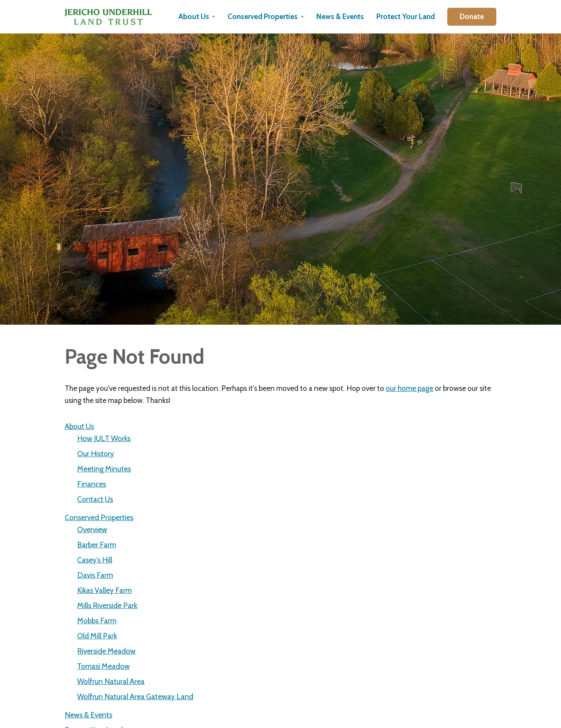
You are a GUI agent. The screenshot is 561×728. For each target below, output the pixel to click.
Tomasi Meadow (103, 666)
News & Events (88, 715)
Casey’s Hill (95, 560)
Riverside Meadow (106, 651)
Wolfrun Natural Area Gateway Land (135, 696)
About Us (79, 426)
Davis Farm (95, 575)
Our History (96, 454)
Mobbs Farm (97, 621)
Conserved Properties (99, 517)
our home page (409, 388)
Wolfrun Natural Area (111, 681)
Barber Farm (97, 545)
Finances (92, 484)
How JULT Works (104, 438)
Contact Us (95, 499)
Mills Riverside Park (107, 605)
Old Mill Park (97, 636)
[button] (197, 17)
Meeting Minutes (104, 469)
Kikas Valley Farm (104, 590)
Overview (92, 529)
